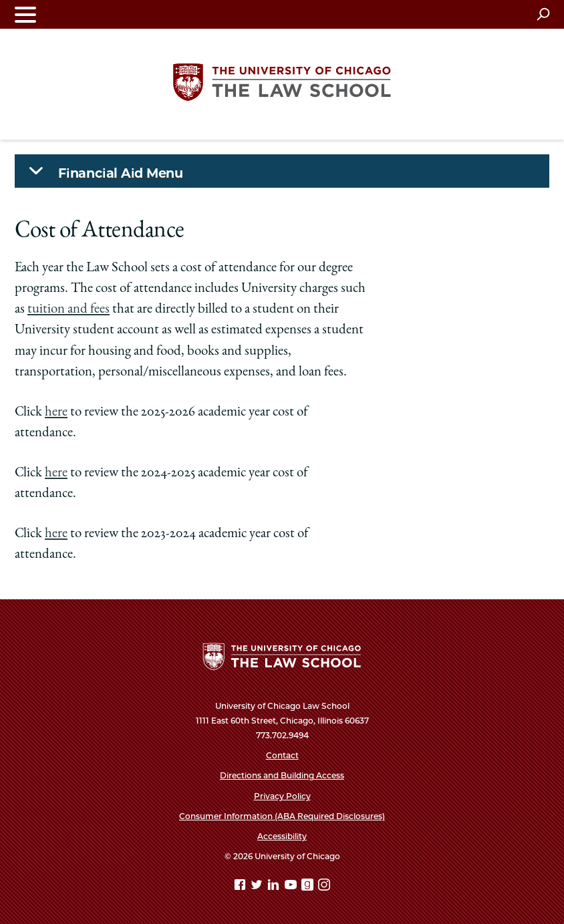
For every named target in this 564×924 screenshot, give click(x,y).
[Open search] (543, 14)
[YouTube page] (292, 887)
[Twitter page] (258, 887)
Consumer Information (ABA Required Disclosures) (282, 816)
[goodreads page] (309, 887)
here (56, 413)
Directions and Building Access (282, 775)
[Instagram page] (324, 887)
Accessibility (282, 836)
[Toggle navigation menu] (25, 14)
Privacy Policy (282, 796)
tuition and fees (68, 310)
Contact (282, 755)
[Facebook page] (241, 887)
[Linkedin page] (275, 887)
